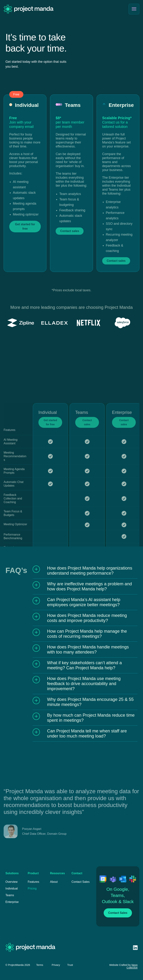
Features (33, 882)
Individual (12, 888)
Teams (10, 895)
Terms (40, 965)
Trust (70, 965)
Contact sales (87, 526)
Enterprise (12, 902)
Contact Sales (81, 882)
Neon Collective (132, 966)
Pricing (32, 888)
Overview (12, 882)
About (54, 882)
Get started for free (50, 526)
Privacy (56, 965)
